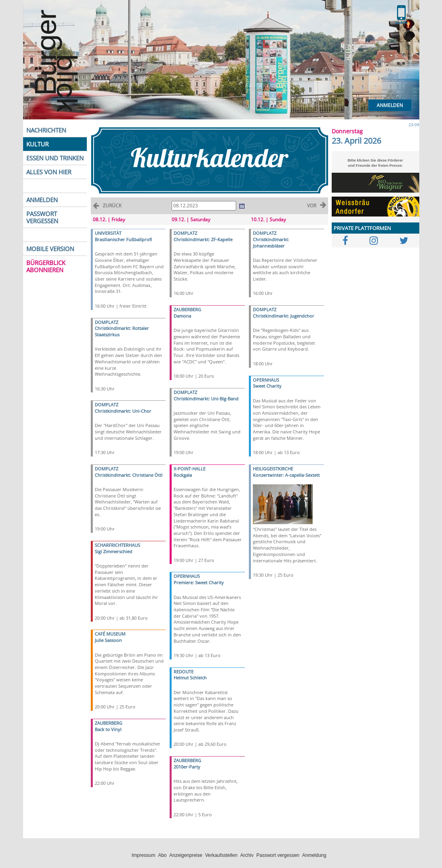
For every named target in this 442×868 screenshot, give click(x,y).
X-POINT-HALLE (190, 469)
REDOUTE (184, 672)
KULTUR (37, 144)
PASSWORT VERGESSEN (42, 217)
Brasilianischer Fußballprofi (123, 239)
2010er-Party (187, 767)
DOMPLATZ (107, 322)
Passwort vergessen (278, 855)
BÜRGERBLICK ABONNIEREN (46, 266)
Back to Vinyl (108, 729)
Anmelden (390, 105)
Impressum (144, 855)
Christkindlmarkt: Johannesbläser (271, 243)
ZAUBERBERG (109, 723)
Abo (162, 855)
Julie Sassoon (108, 640)
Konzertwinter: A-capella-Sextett (286, 475)
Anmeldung (314, 855)
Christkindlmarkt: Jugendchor (284, 316)
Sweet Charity (267, 386)
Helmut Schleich (190, 678)
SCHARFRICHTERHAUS (117, 545)
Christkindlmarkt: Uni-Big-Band (206, 399)
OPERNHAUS (187, 576)
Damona (182, 316)
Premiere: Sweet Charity (199, 582)
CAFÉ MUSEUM (110, 634)
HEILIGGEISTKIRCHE (273, 469)
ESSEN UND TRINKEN (55, 158)
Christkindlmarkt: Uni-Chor (123, 411)
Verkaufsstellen (221, 855)
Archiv (247, 855)
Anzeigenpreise (186, 855)
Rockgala (183, 475)
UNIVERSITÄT (108, 233)
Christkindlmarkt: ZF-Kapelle (203, 239)
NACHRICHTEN (46, 130)
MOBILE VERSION (50, 249)
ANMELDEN (42, 200)
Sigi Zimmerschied (113, 551)
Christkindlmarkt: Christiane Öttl (129, 475)
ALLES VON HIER (49, 172)
